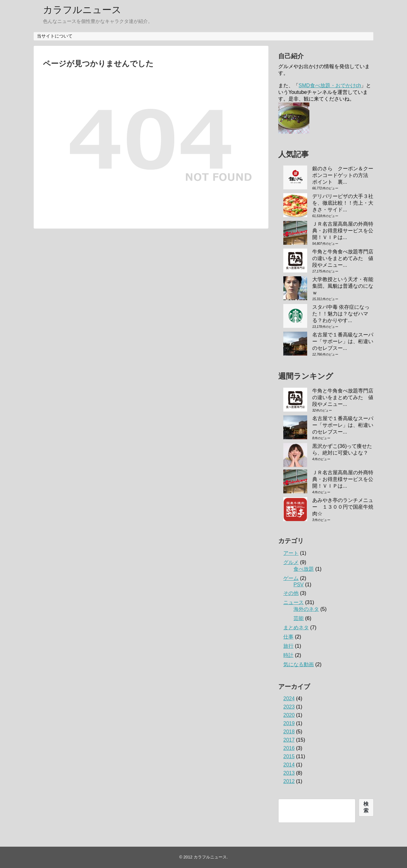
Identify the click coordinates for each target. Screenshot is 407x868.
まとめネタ (296, 628)
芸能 (299, 618)
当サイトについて (55, 36)
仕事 (288, 637)
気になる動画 (299, 664)
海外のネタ (306, 609)
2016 (289, 748)
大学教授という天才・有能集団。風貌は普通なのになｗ (343, 286)
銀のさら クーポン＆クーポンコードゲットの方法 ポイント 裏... (343, 175)
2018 (289, 732)
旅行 (288, 646)
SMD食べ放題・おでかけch (330, 85)
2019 (289, 723)
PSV (299, 585)
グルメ (291, 562)
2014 (289, 765)
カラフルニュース (82, 10)
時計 (288, 655)
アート (291, 553)
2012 (289, 781)
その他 (291, 593)
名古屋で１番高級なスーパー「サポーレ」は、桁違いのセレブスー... (343, 341)
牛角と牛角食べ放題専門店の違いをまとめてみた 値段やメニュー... (343, 258)
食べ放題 (304, 569)
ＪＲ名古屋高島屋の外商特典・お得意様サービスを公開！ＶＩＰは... (343, 231)
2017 (289, 740)
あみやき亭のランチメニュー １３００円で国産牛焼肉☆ (343, 507)
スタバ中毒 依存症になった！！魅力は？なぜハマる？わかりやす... (341, 314)
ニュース (293, 602)
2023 (289, 707)
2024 (289, 699)
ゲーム (291, 578)
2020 (289, 715)
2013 (289, 773)
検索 (366, 807)
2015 (289, 756)
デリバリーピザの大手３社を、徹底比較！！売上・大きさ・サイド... (343, 203)
